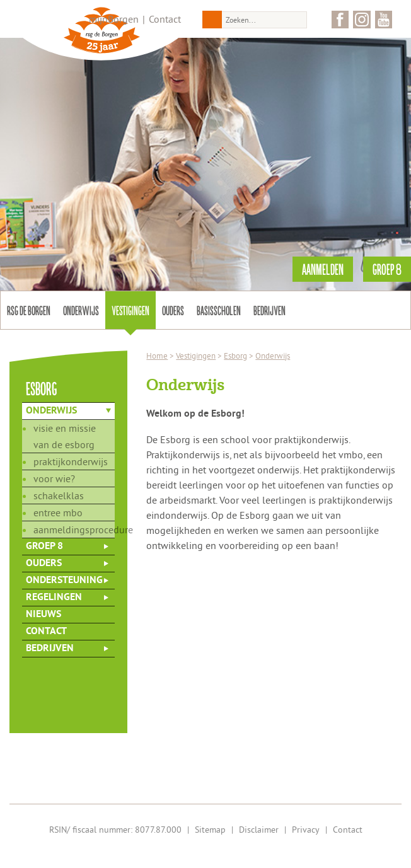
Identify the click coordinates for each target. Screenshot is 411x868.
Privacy (306, 830)
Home (157, 356)
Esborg (235, 356)
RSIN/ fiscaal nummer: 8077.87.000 (115, 830)
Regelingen (54, 598)
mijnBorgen (114, 19)
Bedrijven (269, 310)
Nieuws (43, 615)
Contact (165, 19)
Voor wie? (54, 478)
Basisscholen (219, 310)
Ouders (173, 310)
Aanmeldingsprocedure (74, 529)
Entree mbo (58, 512)
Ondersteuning (64, 581)
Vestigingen (130, 310)
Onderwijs (81, 310)
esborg (42, 388)
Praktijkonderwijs (71, 461)
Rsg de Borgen (29, 310)
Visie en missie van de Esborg (65, 436)
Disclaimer (259, 830)
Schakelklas (59, 495)
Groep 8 (44, 547)
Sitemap (210, 830)
